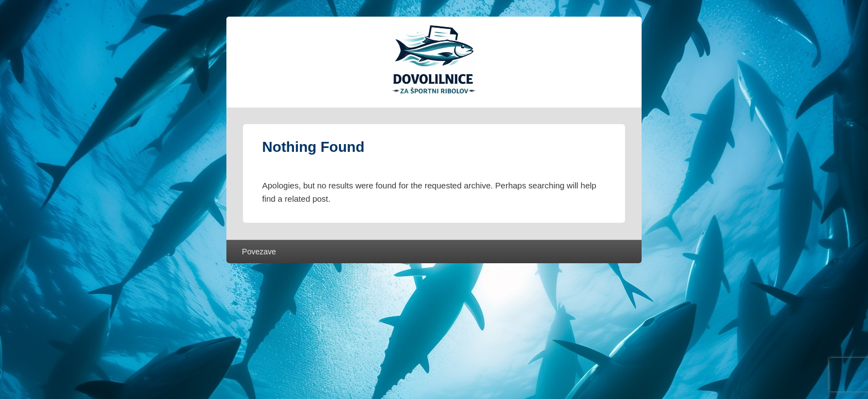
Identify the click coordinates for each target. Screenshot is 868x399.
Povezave (259, 252)
